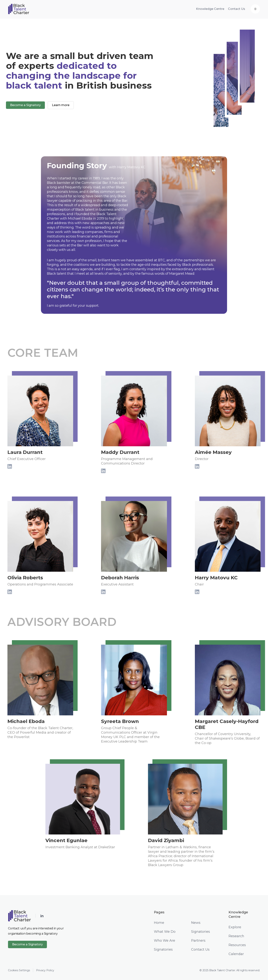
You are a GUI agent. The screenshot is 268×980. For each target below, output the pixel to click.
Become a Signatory (27, 944)
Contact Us (237, 9)
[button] (255, 9)
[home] (19, 9)
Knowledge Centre (210, 9)
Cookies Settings (19, 970)
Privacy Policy (45, 970)
